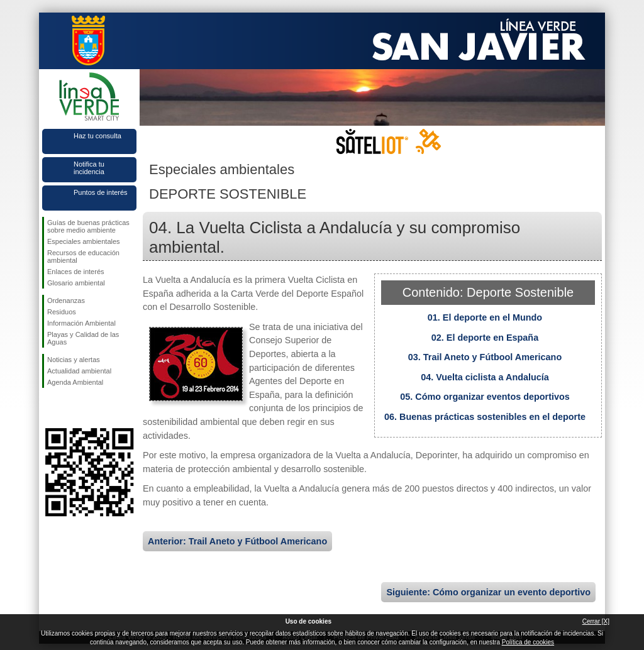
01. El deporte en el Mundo (485, 317)
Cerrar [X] (596, 621)
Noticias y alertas (74, 360)
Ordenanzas (66, 300)
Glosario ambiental (76, 283)
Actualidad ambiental (79, 371)
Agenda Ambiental (75, 382)
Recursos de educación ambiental (83, 256)
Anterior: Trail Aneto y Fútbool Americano (237, 541)
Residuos (62, 312)
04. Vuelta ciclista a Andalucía (485, 377)
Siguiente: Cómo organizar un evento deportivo (488, 592)
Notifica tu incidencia (89, 168)
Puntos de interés (101, 192)
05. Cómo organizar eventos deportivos (485, 397)
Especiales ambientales (84, 241)
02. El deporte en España (485, 338)
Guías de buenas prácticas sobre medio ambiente (88, 226)
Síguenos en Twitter (70, 408)
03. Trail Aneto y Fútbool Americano (485, 357)
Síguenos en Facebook (50, 408)
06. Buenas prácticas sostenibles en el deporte (485, 417)
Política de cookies (528, 642)
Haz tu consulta (97, 136)
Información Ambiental (81, 323)
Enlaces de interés (76, 272)
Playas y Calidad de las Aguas (83, 338)
